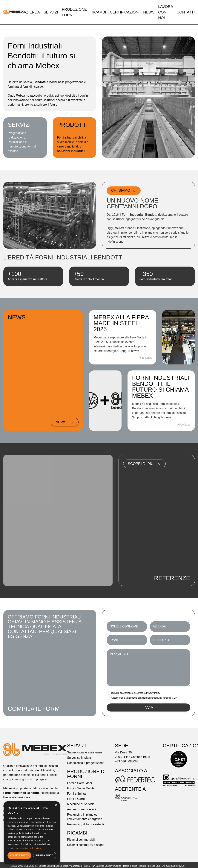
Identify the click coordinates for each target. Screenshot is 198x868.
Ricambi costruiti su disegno (86, 845)
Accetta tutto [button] (19, 855)
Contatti (186, 12)
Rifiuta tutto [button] (45, 855)
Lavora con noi (166, 12)
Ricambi (98, 12)
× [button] (56, 805)
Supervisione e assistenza (85, 753)
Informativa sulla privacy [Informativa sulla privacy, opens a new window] (29, 848)
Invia (148, 708)
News (149, 12)
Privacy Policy (153, 693)
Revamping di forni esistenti (86, 825)
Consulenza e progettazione (86, 763)
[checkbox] (108, 693)
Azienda (32, 12)
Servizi (51, 12)
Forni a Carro (76, 799)
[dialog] (32, 833)
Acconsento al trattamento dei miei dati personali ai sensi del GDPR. (145, 698)
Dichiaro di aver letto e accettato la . (136, 693)
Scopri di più (145, 464)
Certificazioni (125, 12)
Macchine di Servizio (81, 804)
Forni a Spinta (76, 794)
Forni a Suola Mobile (81, 789)
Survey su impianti (79, 758)
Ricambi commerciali (81, 840)
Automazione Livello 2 (82, 810)
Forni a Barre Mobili (80, 783)
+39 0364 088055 (127, 762)
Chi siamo (124, 191)
